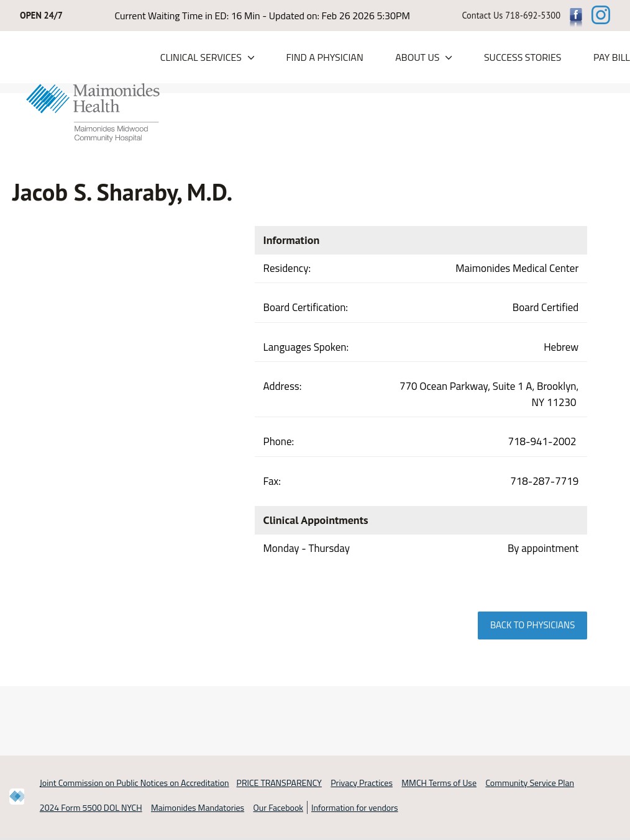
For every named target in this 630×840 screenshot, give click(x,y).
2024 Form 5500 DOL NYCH (91, 808)
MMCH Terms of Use (439, 783)
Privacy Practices (362, 783)
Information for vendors (355, 808)
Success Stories (523, 57)
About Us (417, 57)
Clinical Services (201, 57)
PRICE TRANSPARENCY (279, 783)
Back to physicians (532, 625)
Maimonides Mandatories (198, 808)
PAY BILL (612, 57)
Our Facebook (278, 808)
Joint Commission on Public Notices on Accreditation (135, 783)
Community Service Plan (530, 783)
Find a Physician (324, 57)
